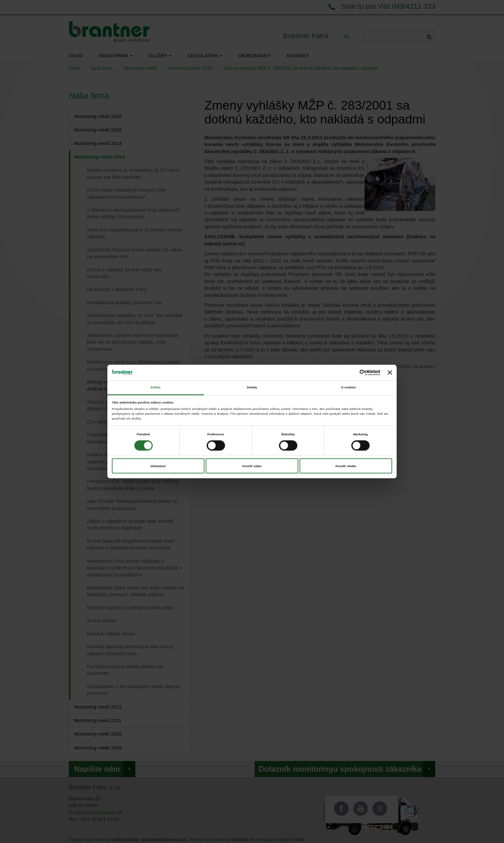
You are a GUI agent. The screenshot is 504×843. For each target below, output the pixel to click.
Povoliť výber (252, 466)
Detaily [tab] (252, 387)
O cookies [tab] (348, 387)
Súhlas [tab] (155, 387)
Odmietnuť (158, 466)
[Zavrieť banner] (390, 373)
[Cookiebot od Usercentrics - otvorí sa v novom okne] (352, 372)
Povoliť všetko (346, 466)
